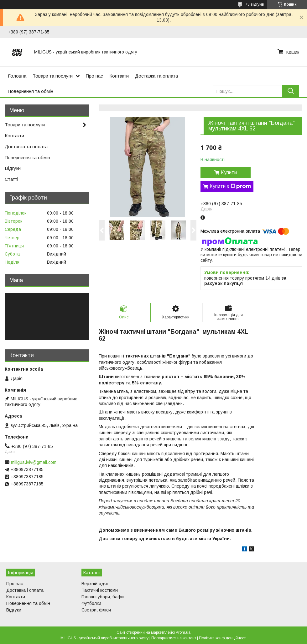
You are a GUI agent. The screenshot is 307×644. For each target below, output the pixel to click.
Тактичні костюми (100, 590)
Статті (11, 179)
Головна (17, 76)
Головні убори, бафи (103, 597)
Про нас (94, 76)
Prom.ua (183, 632)
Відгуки (13, 168)
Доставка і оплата (25, 590)
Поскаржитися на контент (174, 638)
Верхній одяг (95, 584)
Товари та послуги (53, 76)
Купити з (230, 186)
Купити (229, 172)
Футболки (91, 603)
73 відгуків (255, 4)
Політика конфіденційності (223, 638)
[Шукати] (291, 91)
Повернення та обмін (31, 91)
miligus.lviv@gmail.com (34, 462)
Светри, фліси (96, 610)
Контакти (119, 76)
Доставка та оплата (156, 76)
